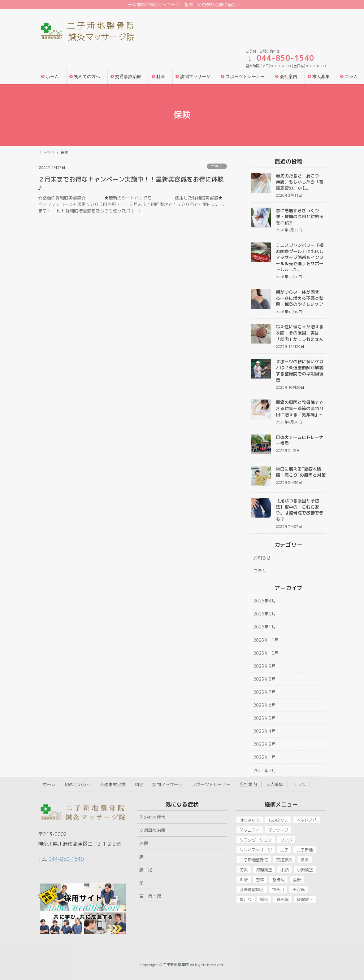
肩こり (246, 899)
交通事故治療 (113, 784)
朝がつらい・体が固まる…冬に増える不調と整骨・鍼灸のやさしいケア (300, 298)
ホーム (49, 784)
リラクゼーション (256, 840)
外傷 (144, 843)
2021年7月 (264, 770)
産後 (297, 880)
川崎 (244, 880)
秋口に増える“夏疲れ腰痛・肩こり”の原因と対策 (301, 472)
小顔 (284, 870)
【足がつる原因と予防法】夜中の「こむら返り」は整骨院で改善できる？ (300, 510)
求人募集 (275, 784)
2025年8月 (264, 679)
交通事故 (284, 860)
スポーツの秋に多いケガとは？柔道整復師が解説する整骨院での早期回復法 (300, 371)
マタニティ (250, 830)
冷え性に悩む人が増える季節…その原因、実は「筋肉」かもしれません (300, 333)
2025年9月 (264, 666)
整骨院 (278, 880)
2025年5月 (264, 718)
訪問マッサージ (167, 784)
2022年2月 (264, 744)
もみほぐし (278, 820)
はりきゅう (250, 820)
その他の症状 (152, 817)
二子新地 (305, 850)
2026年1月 (264, 627)
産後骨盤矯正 (252, 890)
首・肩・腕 (150, 896)
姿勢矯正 (264, 870)
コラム (217, 167)
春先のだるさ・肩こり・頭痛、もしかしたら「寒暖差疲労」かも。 (300, 182)
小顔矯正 (305, 870)
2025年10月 (266, 653)
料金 (139, 784)
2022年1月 (264, 757)
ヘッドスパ (307, 820)
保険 (305, 860)
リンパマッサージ (256, 850)
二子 (284, 850)
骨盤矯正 (305, 899)
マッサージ (278, 830)
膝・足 (146, 870)
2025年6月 (264, 705)
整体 (260, 880)
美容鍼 (299, 890)
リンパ (286, 840)
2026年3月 (264, 601)
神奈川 (278, 890)
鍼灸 (264, 899)
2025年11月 (266, 640)
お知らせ (262, 558)
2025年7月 (264, 692)
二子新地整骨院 (254, 860)
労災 (244, 870)
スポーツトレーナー (211, 784)
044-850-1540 (66, 859)
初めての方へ (78, 784)
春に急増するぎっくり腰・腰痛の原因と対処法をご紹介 (300, 217)
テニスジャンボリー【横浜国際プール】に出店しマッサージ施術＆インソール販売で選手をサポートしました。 (300, 257)
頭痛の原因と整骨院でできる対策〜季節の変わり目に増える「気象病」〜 (300, 408)
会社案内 (248, 784)
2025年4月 (264, 731)
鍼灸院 (282, 899)
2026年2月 (264, 614)
